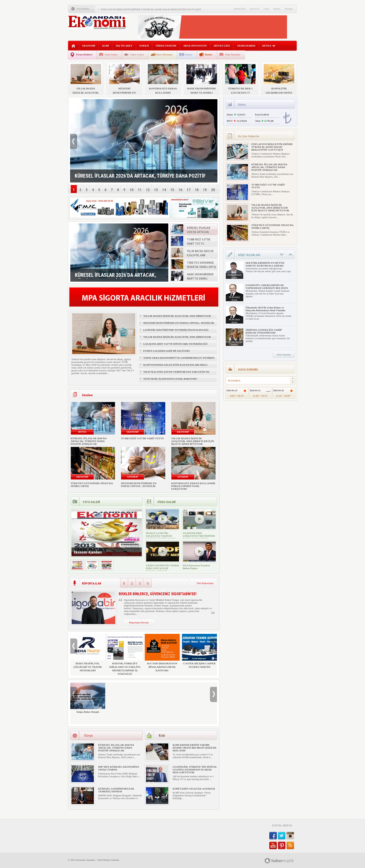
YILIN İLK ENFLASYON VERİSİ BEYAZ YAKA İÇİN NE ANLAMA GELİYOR (176, 374)
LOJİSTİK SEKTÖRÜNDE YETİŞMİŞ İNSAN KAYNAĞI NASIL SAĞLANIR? (176, 332)
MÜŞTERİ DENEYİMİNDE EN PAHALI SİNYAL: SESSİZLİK (179, 323)
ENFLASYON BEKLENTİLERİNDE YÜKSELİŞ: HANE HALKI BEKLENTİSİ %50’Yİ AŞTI (151, 9)
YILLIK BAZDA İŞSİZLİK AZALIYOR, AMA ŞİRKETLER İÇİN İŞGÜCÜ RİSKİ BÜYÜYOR (177, 318)
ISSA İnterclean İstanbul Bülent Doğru (196, 567)
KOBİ (106, 46)
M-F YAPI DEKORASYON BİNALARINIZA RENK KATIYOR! (162, 653)
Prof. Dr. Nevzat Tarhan (234, 343)
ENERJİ (144, 46)
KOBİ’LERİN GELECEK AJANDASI (194, 789)
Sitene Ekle (240, 9)
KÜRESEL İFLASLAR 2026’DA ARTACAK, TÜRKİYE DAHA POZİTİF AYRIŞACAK (89, 441)
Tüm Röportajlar (205, 583)
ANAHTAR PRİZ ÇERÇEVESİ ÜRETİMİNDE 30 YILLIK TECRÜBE (199, 536)
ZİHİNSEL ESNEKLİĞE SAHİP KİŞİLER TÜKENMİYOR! (264, 331)
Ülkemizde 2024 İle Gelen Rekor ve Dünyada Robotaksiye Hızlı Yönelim (265, 309)
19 (205, 190)
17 (189, 190)
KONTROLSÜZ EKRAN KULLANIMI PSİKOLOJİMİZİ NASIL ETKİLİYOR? (193, 486)
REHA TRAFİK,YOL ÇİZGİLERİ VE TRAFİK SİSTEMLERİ (88, 653)
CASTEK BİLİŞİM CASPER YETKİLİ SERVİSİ (199, 651)
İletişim (289, 9)
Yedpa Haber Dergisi (88, 698)
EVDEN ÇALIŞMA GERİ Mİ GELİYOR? (167, 351)
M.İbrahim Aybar (234, 298)
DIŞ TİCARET (124, 46)
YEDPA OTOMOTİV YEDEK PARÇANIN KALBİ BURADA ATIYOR (163, 568)
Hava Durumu (164, 54)
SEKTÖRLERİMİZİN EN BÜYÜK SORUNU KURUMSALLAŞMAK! (265, 264)
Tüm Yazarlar (233, 54)
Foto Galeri (111, 54)
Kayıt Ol (254, 9)
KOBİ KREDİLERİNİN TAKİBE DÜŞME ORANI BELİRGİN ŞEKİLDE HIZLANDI (195, 748)
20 (213, 190)
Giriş (266, 9)
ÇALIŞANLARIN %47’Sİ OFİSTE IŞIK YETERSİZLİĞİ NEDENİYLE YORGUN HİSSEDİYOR (175, 346)
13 (156, 190)
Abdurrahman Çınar (234, 276)
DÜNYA (269, 46)
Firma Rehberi (84, 54)
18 (197, 190)
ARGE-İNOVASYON (195, 46)
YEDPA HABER (246, 46)
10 (132, 190)
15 (172, 190)
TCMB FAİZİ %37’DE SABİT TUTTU (143, 438)
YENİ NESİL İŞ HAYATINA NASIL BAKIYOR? (170, 379)
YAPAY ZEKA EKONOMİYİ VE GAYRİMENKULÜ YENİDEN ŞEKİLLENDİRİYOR (179, 360)
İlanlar (209, 54)
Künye (277, 9)
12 (148, 190)
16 (180, 190)
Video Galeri (137, 54)
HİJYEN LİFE (222, 46)
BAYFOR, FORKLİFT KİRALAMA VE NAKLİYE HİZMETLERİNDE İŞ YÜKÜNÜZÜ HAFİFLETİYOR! (125, 656)
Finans (189, 54)
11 (140, 190)
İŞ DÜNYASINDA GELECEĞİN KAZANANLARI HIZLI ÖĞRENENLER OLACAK (175, 367)
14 (164, 190)
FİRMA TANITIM (166, 46)
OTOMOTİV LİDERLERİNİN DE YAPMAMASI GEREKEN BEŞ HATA (267, 287)
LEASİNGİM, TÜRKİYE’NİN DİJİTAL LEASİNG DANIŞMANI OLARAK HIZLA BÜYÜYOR (195, 770)
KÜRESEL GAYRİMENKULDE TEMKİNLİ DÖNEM (116, 790)
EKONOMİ (89, 46)
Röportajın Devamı (139, 622)
